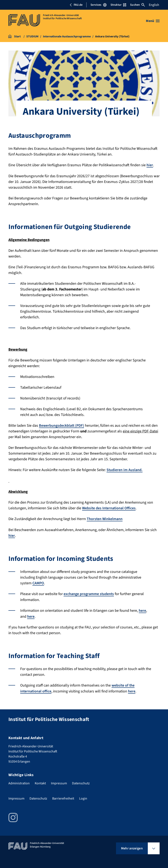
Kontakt (40, 782)
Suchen (137, 5)
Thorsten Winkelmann (105, 518)
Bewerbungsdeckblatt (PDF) (62, 425)
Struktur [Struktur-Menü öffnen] (118, 5)
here (142, 610)
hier (150, 165)
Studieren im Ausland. (125, 470)
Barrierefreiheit (63, 797)
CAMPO (38, 582)
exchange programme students (89, 593)
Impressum (59, 782)
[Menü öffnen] (153, 21)
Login (83, 797)
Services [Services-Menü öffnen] (98, 5)
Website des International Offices (109, 508)
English (154, 5)
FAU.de (76, 5)
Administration (19, 782)
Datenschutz (81, 782)
